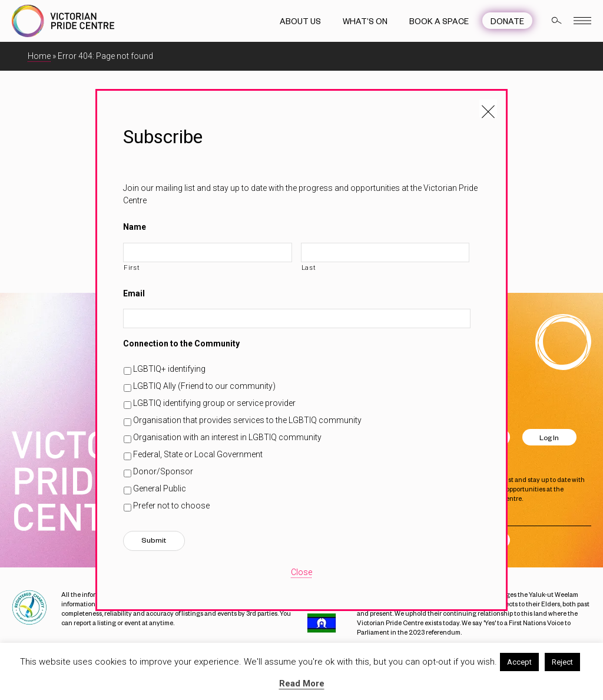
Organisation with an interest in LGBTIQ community (227, 437)
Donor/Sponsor (163, 471)
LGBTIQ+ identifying (169, 369)
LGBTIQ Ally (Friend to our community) (204, 386)
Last (309, 268)
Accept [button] (519, 662)
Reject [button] (562, 662)
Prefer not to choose (171, 506)
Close (301, 572)
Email (134, 293)
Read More (302, 684)
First (132, 268)
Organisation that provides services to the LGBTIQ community (247, 420)
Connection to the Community (181, 344)
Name (135, 227)
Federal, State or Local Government (198, 454)
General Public (160, 488)
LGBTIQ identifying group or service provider (214, 403)
